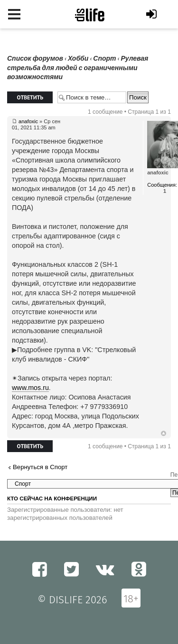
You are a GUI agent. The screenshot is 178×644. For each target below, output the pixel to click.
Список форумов (35, 59)
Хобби (78, 59)
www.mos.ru (30, 388)
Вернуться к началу (164, 434)
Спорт (104, 59)
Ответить (30, 97)
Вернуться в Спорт (40, 467)
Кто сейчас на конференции (52, 499)
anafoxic (28, 121)
